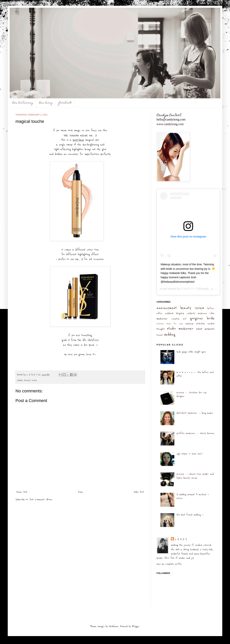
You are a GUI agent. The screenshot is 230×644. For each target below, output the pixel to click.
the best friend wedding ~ (190, 515)
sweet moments (205, 329)
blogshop (180, 313)
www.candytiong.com (170, 124)
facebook (65, 103)
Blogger (136, 626)
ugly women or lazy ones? (190, 454)
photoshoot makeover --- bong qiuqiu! (195, 413)
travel (160, 335)
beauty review (31, 380)
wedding (170, 335)
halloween (160, 324)
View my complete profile (169, 564)
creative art (179, 319)
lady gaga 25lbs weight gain (191, 352)
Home (81, 492)
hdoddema (114, 626)
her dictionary (23, 103)
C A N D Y (181, 539)
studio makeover (180, 329)
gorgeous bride (202, 318)
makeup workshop (195, 324)
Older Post (139, 492)
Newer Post (22, 492)
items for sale (175, 324)
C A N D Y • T (189, 289)
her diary (46, 103)
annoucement (167, 308)
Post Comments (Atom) (41, 500)
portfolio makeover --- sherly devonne (195, 433)
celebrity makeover (197, 313)
